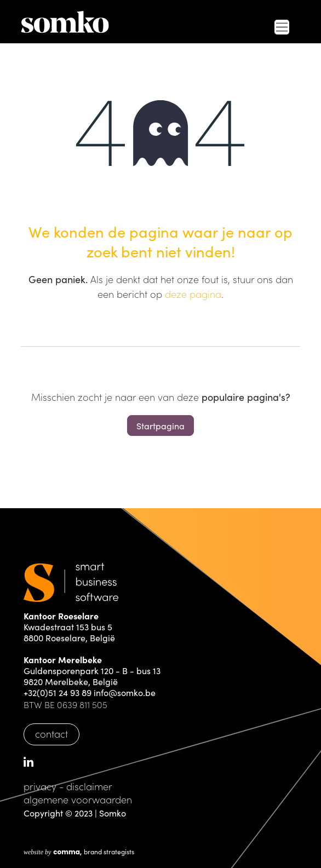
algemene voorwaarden (78, 799)
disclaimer (89, 786)
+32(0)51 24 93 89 (58, 692)
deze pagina (193, 294)
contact (51, 734)
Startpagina (160, 426)
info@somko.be (125, 692)
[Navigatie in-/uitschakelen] (282, 27)
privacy (40, 786)
